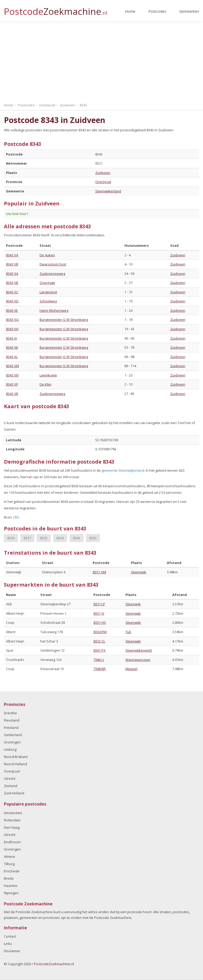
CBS (16, 517)
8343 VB (12, 264)
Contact (10, 936)
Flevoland (12, 720)
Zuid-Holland (14, 793)
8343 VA (12, 255)
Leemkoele (48, 375)
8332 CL (99, 641)
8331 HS (100, 622)
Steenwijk (139, 572)
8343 (77, 538)
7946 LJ (99, 660)
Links (8, 944)
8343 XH (12, 329)
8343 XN (12, 375)
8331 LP (99, 604)
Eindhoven (12, 842)
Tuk (128, 632)
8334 (60, 538)
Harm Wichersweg (54, 310)
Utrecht (10, 778)
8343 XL (12, 357)
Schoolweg (48, 301)
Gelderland (13, 735)
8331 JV (99, 613)
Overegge (47, 283)
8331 (27, 538)
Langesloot (48, 292)
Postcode (56, 9)
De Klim (45, 384)
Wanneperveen (138, 660)
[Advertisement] (102, 61)
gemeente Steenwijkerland (123, 470)
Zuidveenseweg (52, 274)
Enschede (12, 871)
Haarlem (11, 886)
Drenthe (10, 713)
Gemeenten (189, 11)
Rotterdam (12, 820)
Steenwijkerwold (139, 650)
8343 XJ (11, 338)
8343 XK (12, 347)
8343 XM (12, 366)
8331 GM (99, 572)
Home (130, 11)
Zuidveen (103, 173)
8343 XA (12, 274)
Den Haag (12, 827)
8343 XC (12, 292)
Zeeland (11, 786)
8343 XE (12, 310)
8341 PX (100, 650)
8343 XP (12, 384)
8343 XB (12, 283)
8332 (44, 538)
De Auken (47, 255)
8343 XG (12, 320)
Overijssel (103, 182)
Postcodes (157, 11)
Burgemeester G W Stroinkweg (64, 320)
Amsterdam (13, 813)
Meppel (131, 669)
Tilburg (9, 864)
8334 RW (100, 632)
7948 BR (100, 669)
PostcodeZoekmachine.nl (54, 964)
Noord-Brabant (16, 757)
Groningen (12, 742)
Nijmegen (11, 893)
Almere (9, 856)
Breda (9, 878)
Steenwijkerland (108, 191)
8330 (11, 538)
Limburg (10, 749)
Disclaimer (12, 951)
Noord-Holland (15, 764)
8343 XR (12, 394)
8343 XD (12, 301)
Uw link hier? (17, 214)
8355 (93, 538)
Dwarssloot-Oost (53, 264)
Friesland (11, 728)
